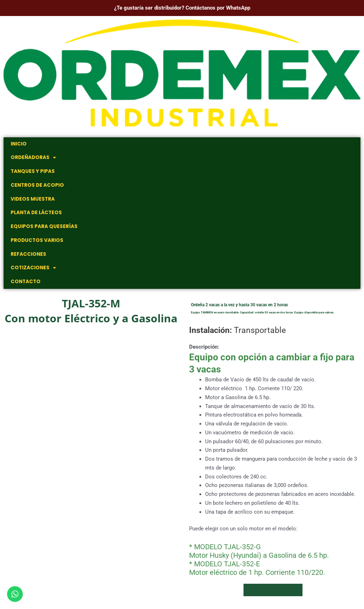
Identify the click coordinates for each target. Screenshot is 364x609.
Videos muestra (32, 201)
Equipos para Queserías (43, 230)
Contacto (25, 287)
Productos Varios (36, 244)
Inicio (18, 144)
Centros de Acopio (36, 187)
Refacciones (28, 258)
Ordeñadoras (33, 158)
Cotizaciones (32, 272)
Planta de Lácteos (36, 215)
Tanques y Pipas (32, 173)
